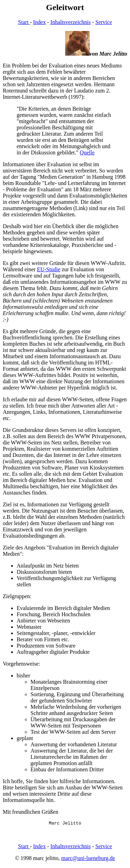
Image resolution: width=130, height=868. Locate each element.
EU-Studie (49, 269)
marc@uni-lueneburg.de (88, 859)
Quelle (87, 152)
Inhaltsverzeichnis (70, 22)
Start (24, 22)
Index (40, 22)
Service (104, 22)
